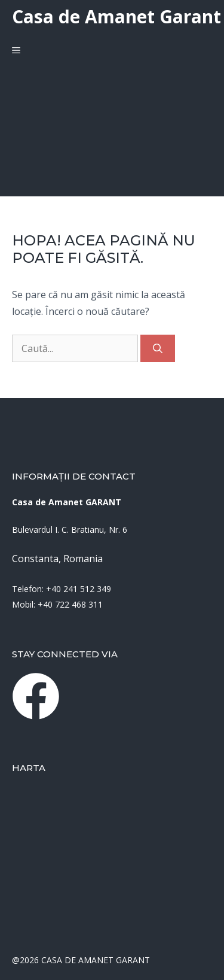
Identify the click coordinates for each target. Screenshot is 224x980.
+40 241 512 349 (79, 589)
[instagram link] (36, 696)
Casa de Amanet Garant (116, 16)
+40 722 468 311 (70, 604)
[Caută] (158, 348)
